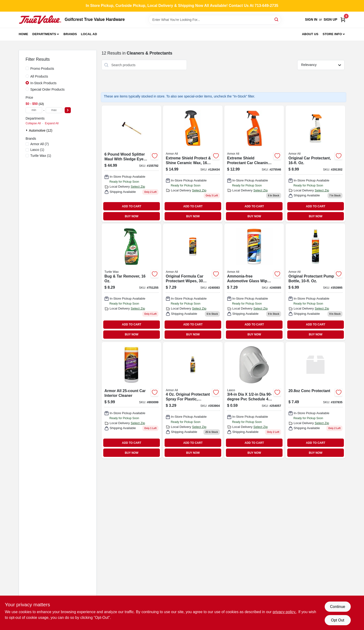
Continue (337, 607)
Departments (44, 34)
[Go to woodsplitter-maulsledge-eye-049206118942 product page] (131, 164)
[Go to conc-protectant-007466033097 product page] (315, 400)
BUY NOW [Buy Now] (132, 216)
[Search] (277, 19)
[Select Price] (68, 110)
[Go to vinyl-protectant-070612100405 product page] (193, 400)
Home (23, 34)
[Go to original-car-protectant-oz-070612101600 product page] (315, 164)
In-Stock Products (43, 83)
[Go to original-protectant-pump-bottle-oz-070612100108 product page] (315, 282)
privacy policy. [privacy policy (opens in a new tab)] (284, 612)
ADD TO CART (132, 206)
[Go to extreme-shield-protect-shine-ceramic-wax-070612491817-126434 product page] (193, 164)
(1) (37, 150)
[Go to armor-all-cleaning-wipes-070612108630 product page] (131, 400)
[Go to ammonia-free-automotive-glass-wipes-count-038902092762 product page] (254, 282)
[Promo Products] (27, 68)
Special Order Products (47, 89)
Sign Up (330, 19)
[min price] (34, 110)
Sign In (311, 19)
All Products (39, 76)
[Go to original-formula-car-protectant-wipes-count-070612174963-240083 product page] (193, 282)
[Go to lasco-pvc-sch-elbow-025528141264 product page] (254, 400)
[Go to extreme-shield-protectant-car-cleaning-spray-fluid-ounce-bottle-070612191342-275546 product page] (254, 164)
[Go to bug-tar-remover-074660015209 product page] (131, 282)
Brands (70, 34)
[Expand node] (27, 130)
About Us (310, 34)
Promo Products (42, 69)
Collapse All (33, 123)
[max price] (54, 110)
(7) (40, 144)
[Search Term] (215, 20)
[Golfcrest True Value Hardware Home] (40, 20)
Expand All (52, 123)
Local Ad (89, 34)
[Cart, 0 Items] (343, 20)
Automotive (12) (41, 130)
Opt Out (337, 620)
